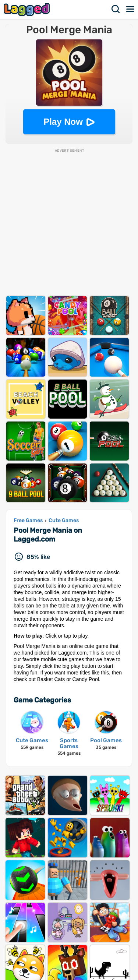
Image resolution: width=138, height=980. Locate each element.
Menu (131, 9)
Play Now (63, 122)
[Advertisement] (69, 222)
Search (116, 9)
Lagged (28, 9)
